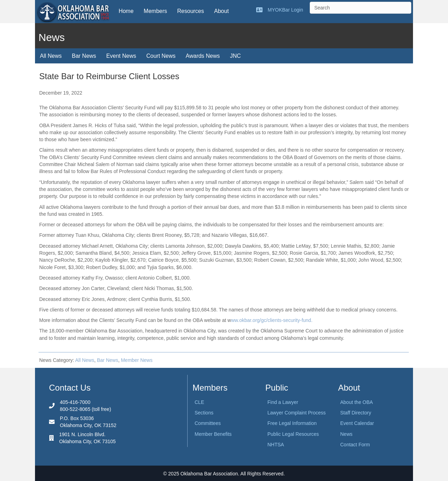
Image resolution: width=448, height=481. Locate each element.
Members (156, 11)
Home (126, 11)
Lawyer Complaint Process (297, 413)
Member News (136, 360)
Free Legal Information (292, 423)
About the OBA (356, 402)
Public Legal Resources (293, 434)
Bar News (84, 56)
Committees (208, 423)
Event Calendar (357, 423)
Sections (204, 413)
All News (51, 56)
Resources (190, 11)
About (222, 11)
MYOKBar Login (285, 10)
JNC (235, 56)
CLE (199, 402)
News (346, 434)
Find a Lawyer (283, 402)
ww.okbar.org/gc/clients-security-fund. (272, 320)
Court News (161, 56)
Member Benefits (213, 434)
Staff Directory (356, 413)
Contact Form (355, 445)
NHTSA (276, 445)
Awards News (203, 56)
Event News (121, 56)
